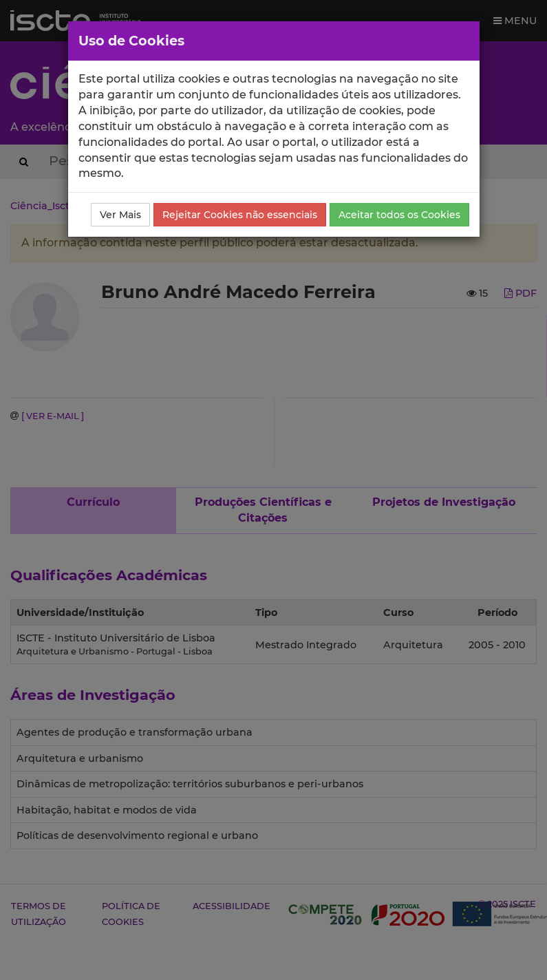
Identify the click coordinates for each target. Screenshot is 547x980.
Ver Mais (120, 215)
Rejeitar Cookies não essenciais (240, 215)
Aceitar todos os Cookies (399, 215)
